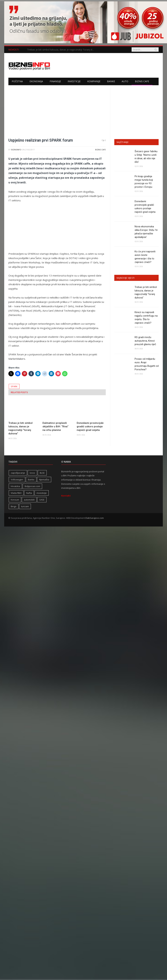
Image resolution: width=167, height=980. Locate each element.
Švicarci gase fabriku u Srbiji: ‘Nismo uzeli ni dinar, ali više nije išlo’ (146, 157)
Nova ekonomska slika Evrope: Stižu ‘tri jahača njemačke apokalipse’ (146, 232)
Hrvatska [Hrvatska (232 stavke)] (15, 486)
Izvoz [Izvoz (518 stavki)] (32, 473)
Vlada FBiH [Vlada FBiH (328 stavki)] (16, 493)
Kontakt (66, 496)
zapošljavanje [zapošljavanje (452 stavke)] (18, 473)
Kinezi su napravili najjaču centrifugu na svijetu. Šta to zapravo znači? (146, 318)
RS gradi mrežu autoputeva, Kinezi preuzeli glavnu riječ (145, 341)
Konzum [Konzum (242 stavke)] (15, 500)
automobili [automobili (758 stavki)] (29, 500)
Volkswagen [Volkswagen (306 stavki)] (17, 480)
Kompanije (94, 81)
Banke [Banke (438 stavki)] (31, 480)
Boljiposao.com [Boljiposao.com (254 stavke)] (32, 486)
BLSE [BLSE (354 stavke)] (42, 473)
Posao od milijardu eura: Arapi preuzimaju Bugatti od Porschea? (147, 364)
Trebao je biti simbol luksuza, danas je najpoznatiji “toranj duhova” (62, 50)
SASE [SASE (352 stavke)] (42, 500)
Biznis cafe (142, 81)
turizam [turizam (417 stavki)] (25, 506)
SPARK (14, 386)
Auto (125, 81)
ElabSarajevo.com (95, 518)
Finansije (55, 81)
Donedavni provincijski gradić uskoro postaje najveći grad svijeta (90, 426)
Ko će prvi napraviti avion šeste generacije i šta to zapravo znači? (145, 257)
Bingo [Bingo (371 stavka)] (14, 506)
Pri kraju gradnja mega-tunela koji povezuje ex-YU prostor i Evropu (144, 182)
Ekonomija (36, 81)
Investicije (74, 81)
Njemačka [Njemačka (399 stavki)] (44, 480)
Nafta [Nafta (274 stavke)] (29, 493)
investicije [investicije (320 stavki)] (42, 493)
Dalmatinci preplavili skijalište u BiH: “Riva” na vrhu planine (55, 426)
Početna (17, 81)
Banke (111, 81)
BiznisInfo (16, 150)
